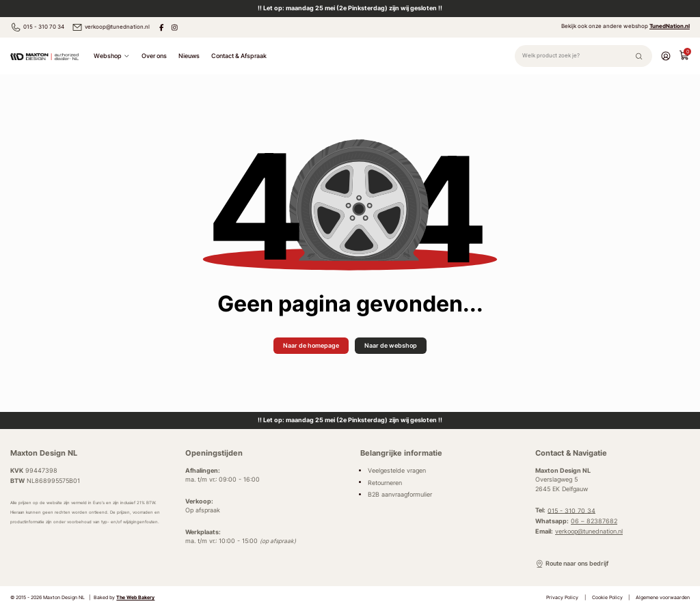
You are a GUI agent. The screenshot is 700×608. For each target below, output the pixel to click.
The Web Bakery (135, 597)
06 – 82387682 (594, 521)
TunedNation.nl (670, 26)
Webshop (111, 56)
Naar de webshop (391, 345)
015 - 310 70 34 (37, 27)
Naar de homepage (311, 345)
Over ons (154, 56)
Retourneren (385, 482)
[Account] (666, 56)
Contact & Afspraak (239, 56)
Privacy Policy (562, 597)
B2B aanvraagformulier (400, 495)
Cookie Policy (607, 597)
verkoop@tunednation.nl (111, 27)
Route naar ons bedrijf (572, 564)
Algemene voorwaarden (663, 597)
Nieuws (189, 56)
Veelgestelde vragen (397, 471)
